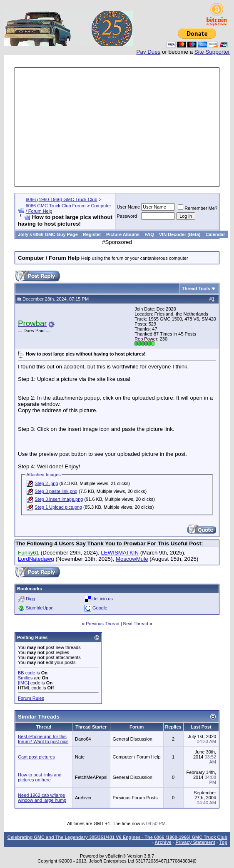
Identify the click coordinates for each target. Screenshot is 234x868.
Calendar (215, 234)
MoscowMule (132, 559)
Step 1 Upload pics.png (58, 507)
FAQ (149, 234)
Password (127, 216)
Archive (163, 842)
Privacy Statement (195, 842)
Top (223, 842)
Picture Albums (123, 234)
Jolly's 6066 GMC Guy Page (48, 234)
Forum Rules (31, 698)
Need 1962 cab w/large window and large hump (42, 798)
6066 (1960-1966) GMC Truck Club (62, 199)
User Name (129, 207)
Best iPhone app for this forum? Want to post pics (43, 739)
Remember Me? (198, 208)
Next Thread (136, 624)
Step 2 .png (46, 483)
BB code (27, 673)
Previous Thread (103, 624)
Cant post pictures (36, 757)
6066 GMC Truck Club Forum (56, 206)
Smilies (25, 678)
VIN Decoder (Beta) (180, 234)
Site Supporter (212, 52)
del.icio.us (103, 599)
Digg (31, 599)
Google (100, 608)
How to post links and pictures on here (40, 777)
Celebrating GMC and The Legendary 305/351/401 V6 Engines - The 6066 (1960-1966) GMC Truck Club (117, 837)
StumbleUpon (40, 608)
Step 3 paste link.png (56, 491)
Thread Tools (196, 289)
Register (92, 234)
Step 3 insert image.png (59, 499)
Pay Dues (149, 52)
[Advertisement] (125, 127)
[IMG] (24, 683)
